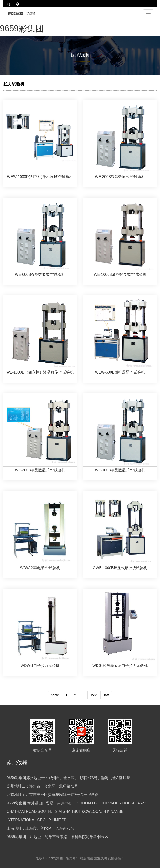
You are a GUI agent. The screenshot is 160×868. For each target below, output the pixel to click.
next (94, 695)
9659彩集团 (22, 28)
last (107, 695)
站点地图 (87, 858)
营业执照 (101, 858)
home (55, 695)
